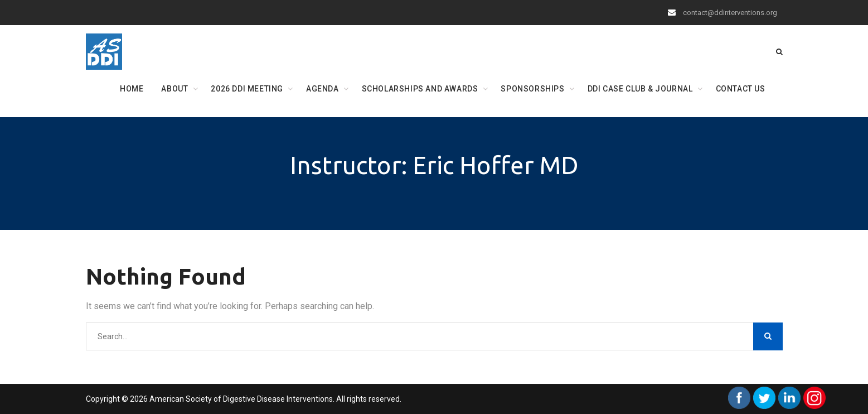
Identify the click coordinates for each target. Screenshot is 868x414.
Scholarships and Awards (420, 89)
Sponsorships (532, 89)
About (174, 89)
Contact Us (741, 89)
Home (132, 89)
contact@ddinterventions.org (730, 13)
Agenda (323, 89)
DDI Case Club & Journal (640, 89)
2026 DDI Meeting (247, 89)
